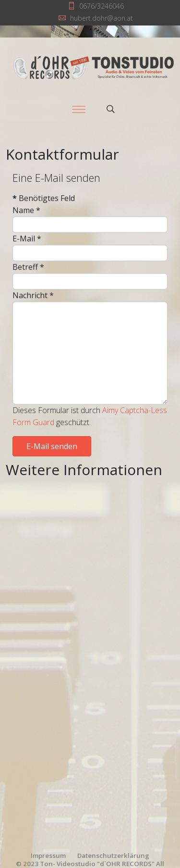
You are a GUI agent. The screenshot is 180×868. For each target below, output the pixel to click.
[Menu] (79, 109)
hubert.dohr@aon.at (102, 18)
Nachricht (33, 295)
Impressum (48, 855)
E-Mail (27, 239)
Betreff (28, 267)
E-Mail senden (52, 446)
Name (26, 210)
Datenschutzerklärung (113, 855)
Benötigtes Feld (44, 198)
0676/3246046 (102, 6)
